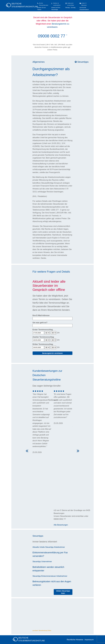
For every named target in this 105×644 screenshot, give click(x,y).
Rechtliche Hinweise (75, 640)
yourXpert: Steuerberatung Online (42, 630)
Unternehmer (47, 562)
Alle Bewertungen (61, 525)
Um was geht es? (40, 323)
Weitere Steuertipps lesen (63, 592)
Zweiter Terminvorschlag (43, 337)
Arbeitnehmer (59, 547)
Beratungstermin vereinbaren (53, 353)
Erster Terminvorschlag (43, 330)
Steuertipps (82, 62)
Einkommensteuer (49, 576)
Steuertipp (49, 547)
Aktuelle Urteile (39, 547)
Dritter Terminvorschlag (43, 344)
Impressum (89, 640)
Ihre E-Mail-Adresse (41, 315)
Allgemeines (39, 62)
